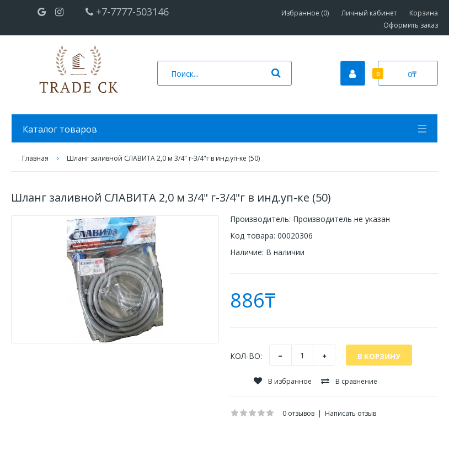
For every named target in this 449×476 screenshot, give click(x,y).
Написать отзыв (351, 413)
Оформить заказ (411, 25)
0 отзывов (298, 413)
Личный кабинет (369, 13)
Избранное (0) (305, 13)
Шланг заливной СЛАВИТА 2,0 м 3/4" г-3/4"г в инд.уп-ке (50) (163, 158)
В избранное (283, 381)
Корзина (424, 13)
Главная (35, 158)
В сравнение (349, 381)
